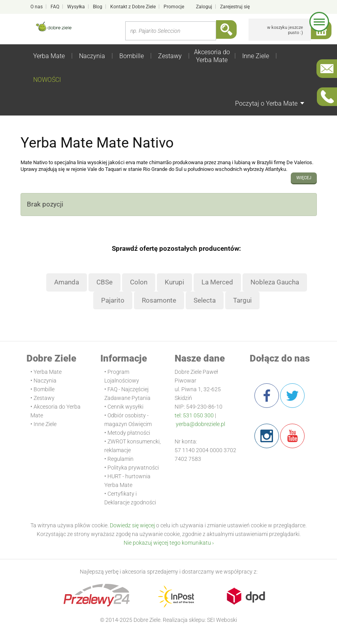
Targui (242, 300)
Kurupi (174, 282)
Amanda (67, 282)
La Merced (217, 282)
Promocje (174, 7)
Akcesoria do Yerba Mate (212, 56)
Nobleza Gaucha (275, 282)
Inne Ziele (256, 56)
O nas (37, 7)
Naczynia (92, 56)
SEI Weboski (222, 620)
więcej (304, 178)
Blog (98, 7)
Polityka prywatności (133, 468)
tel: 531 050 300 (194, 415)
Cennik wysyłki (125, 407)
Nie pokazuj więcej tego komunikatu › (169, 543)
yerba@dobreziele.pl (201, 424)
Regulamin (120, 459)
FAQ (55, 7)
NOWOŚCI (47, 80)
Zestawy (170, 56)
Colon (139, 282)
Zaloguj (204, 7)
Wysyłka (76, 7)
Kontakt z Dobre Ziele (133, 7)
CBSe (104, 282)
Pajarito (113, 300)
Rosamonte (159, 300)
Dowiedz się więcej (132, 525)
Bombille (132, 56)
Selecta (205, 300)
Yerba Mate (49, 56)
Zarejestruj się (235, 7)
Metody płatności (129, 433)
